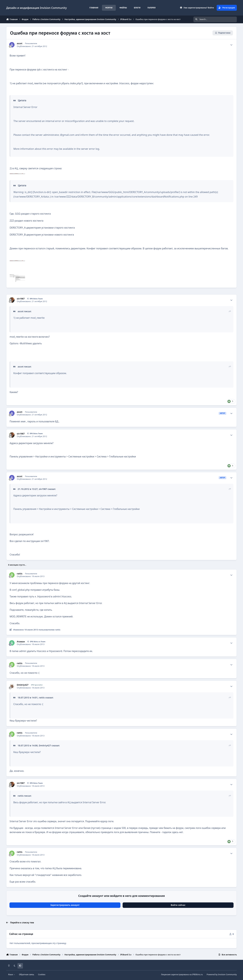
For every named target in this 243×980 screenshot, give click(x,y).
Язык (12, 974)
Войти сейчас (178, 905)
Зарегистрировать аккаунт (65, 905)
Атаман (21, 642)
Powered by (222, 974)
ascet (20, 43)
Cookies (42, 974)
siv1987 (21, 299)
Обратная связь (27, 974)
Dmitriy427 (23, 685)
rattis (20, 574)
